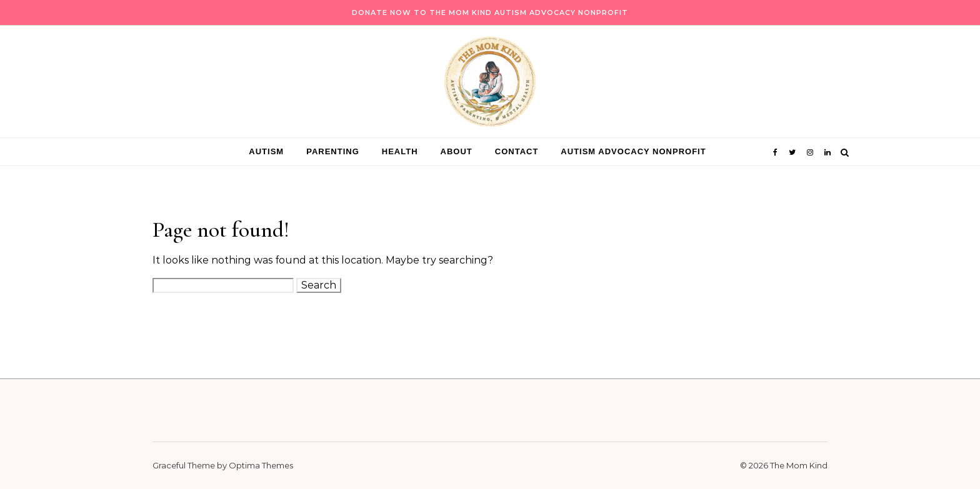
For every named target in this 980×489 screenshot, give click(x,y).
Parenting (333, 151)
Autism (266, 151)
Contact (517, 151)
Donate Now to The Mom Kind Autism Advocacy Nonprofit (490, 12)
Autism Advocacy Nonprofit (633, 151)
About (457, 151)
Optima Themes (261, 465)
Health (400, 151)
